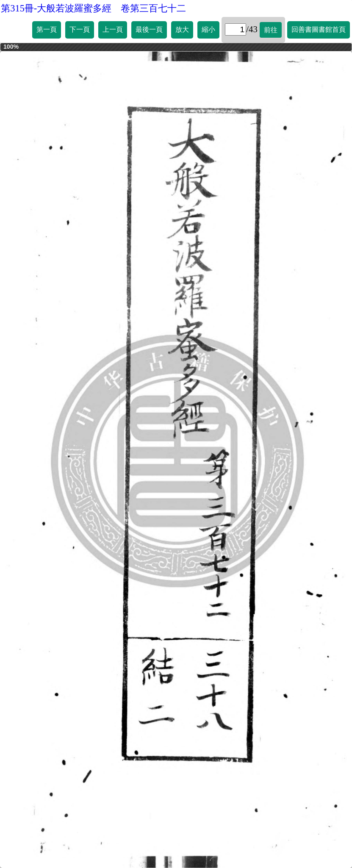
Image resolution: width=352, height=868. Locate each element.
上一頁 (113, 29)
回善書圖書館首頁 (319, 29)
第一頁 (47, 29)
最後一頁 (149, 29)
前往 (271, 30)
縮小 (208, 29)
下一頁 (80, 29)
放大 (182, 29)
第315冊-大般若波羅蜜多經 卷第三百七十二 (93, 8)
